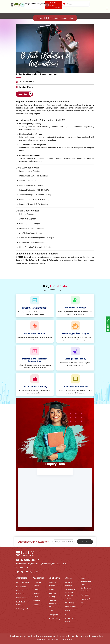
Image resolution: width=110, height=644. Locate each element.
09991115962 (24, 567)
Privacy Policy (74, 636)
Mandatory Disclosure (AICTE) (53, 604)
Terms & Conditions (97, 636)
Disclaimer (85, 636)
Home (39, 18)
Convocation (37, 601)
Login (83, 578)
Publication (85, 595)
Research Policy (54, 619)
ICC (34, 636)
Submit (85, 542)
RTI (66, 615)
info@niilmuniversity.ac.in (35, 5)
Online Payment (22, 609)
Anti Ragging (63, 636)
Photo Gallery (69, 603)
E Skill (51, 611)
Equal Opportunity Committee (47, 636)
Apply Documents (71, 607)
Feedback (36, 605)
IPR (82, 603)
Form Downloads (22, 598)
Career (51, 590)
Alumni (35, 590)
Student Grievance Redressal (21, 636)
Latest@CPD (53, 615)
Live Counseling (22, 587)
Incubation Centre (87, 599)
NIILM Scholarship (23, 583)
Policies (67, 611)
